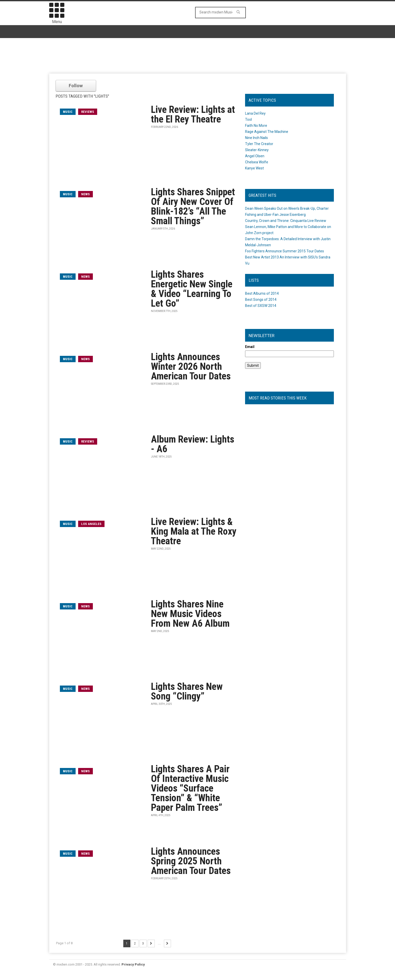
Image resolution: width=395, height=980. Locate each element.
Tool (248, 119)
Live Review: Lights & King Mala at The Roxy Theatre (194, 531)
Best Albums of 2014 (262, 293)
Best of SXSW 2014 (261, 306)
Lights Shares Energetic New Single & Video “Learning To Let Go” (192, 289)
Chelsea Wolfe (257, 162)
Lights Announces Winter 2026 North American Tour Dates (191, 366)
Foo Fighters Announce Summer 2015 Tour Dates (285, 251)
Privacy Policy (133, 964)
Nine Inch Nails (256, 138)
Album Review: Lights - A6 (193, 444)
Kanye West (254, 168)
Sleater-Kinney (257, 150)
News (85, 194)
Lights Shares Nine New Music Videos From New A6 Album (190, 614)
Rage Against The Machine (267, 132)
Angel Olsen (255, 156)
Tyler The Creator (259, 144)
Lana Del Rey (255, 113)
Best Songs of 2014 (261, 300)
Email (250, 347)
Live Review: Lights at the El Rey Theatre (193, 114)
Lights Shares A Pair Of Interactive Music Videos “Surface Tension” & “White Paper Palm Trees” (190, 788)
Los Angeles (91, 524)
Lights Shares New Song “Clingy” (187, 691)
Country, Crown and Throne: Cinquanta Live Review (286, 221)
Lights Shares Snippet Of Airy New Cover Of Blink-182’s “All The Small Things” (193, 206)
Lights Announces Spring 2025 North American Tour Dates (191, 861)
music (68, 112)
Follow (76, 86)
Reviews (88, 112)
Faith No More (256, 126)
